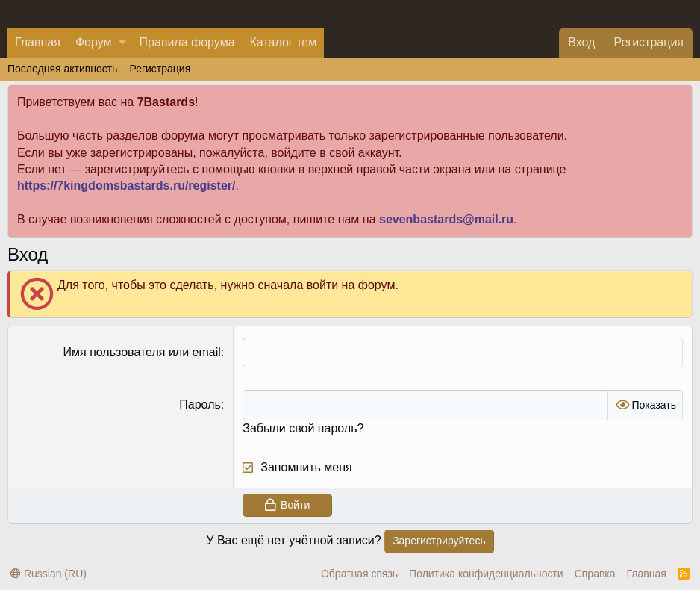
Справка (595, 574)
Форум (94, 42)
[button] (122, 43)
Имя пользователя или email (142, 352)
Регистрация (160, 69)
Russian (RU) (49, 574)
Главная (38, 42)
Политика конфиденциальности (486, 574)
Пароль (200, 404)
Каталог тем (284, 42)
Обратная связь (359, 574)
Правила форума (187, 42)
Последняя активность (62, 69)
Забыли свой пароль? (303, 428)
